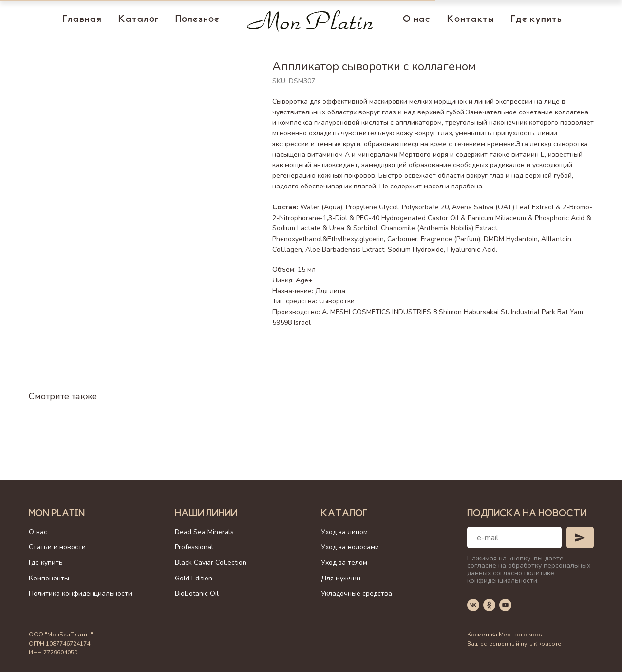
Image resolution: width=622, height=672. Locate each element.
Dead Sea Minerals (204, 532)
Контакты (471, 20)
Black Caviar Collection (211, 563)
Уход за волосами (350, 547)
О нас (417, 20)
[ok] (489, 605)
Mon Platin (57, 514)
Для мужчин (341, 578)
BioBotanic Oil (197, 593)
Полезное (198, 20)
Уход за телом (344, 563)
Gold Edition (194, 578)
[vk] (473, 605)
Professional (194, 547)
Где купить (537, 20)
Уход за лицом (344, 532)
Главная (82, 20)
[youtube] (505, 605)
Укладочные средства (357, 593)
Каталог (139, 20)
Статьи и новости (57, 547)
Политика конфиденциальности (80, 593)
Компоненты (49, 578)
